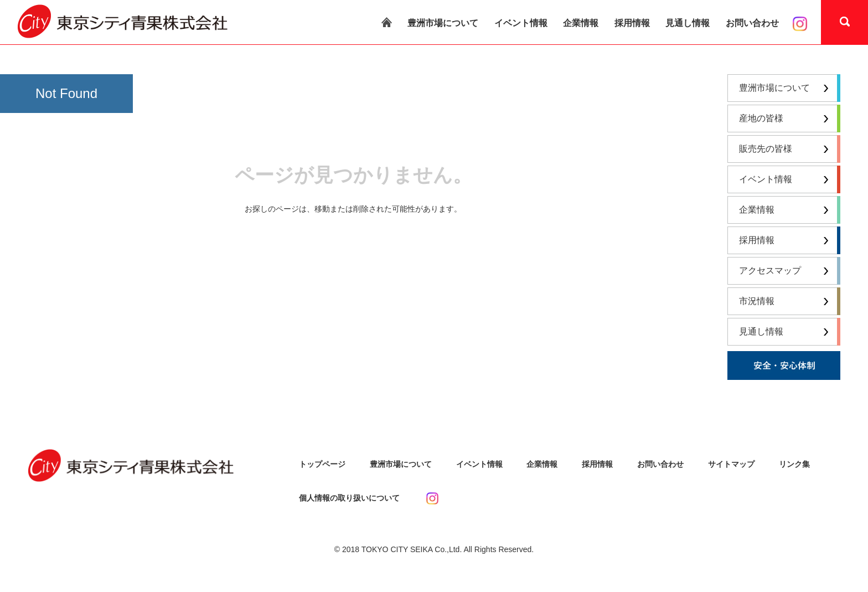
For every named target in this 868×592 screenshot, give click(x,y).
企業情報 (581, 23)
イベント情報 (521, 23)
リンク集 (794, 464)
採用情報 (632, 23)
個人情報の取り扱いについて (349, 498)
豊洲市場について (443, 23)
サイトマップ (731, 464)
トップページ (322, 464)
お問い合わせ (752, 23)
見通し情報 (688, 23)
